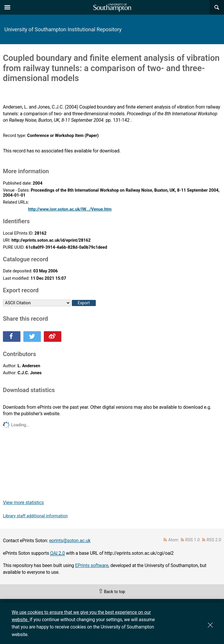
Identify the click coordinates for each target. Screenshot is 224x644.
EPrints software (92, 565)
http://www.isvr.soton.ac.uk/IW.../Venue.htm (70, 209)
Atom (173, 540)
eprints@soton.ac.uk (70, 541)
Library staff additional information (35, 516)
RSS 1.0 (192, 540)
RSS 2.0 (214, 540)
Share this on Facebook (12, 336)
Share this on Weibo (53, 336)
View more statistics (23, 503)
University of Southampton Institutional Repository (63, 29)
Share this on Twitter (32, 336)
